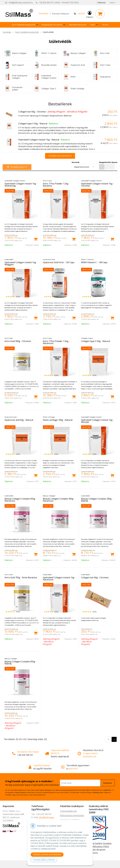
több (112, 3)
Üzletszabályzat (68, 811)
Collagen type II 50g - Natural (33, 124)
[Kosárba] (36, 239)
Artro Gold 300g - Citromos (18, 341)
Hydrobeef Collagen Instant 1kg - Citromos (97, 185)
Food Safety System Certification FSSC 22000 (100, 847)
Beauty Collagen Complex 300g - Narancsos (59, 500)
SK (6, 831)
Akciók (105, 25)
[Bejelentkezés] (90, 14)
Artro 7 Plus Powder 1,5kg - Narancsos (56, 342)
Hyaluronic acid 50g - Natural (19, 420)
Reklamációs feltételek (72, 816)
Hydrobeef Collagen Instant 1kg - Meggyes (21, 263)
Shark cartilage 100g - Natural (58, 420)
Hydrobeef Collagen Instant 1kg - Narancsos (59, 579)
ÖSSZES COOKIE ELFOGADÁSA (47, 855)
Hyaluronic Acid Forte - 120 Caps (59, 262)
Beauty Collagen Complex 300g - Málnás (97, 500)
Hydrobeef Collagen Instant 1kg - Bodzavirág (21, 185)
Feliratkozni (108, 783)
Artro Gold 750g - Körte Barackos (21, 577)
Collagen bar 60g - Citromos (32, 112)
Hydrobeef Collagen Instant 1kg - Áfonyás (97, 421)
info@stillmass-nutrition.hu (21, 3)
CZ (13, 831)
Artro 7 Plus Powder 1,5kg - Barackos (56, 185)
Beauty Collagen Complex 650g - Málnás (20, 663)
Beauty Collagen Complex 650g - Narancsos (20, 500)
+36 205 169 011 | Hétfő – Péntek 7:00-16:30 (59, 3)
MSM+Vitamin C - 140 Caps (94, 262)
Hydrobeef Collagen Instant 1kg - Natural (39, 140)
